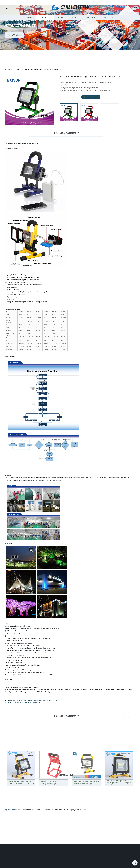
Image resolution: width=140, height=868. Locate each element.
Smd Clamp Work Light (20, 692)
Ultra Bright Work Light (36, 689)
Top (135, 862)
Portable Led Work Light (100, 689)
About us (109, 27)
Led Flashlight (47, 692)
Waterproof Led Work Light (83, 689)
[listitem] (70, 112)
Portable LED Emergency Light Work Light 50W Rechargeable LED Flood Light (34, 701)
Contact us (90, 27)
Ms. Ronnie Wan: (13, 825)
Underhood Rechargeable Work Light (17, 689)
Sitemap (85, 865)
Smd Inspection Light (67, 689)
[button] (7, 8)
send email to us (91, 97)
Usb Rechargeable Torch (52, 689)
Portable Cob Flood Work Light (118, 689)
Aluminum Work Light (35, 692)
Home (30, 27)
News (61, 27)
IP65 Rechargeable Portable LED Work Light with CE (24, 703)
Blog (74, 27)
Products (45, 27)
